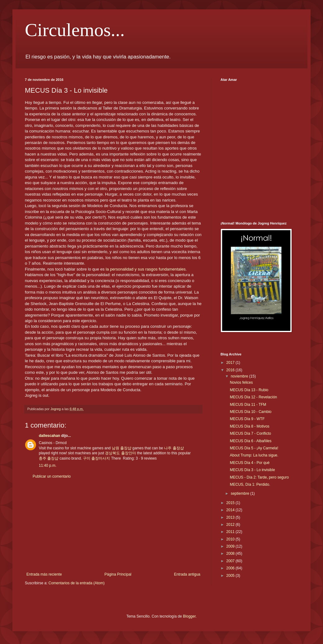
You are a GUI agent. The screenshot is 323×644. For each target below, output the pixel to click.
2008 (231, 554)
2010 (231, 539)
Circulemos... (75, 30)
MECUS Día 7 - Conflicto (250, 433)
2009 (231, 546)
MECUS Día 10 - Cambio (251, 412)
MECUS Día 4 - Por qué (250, 463)
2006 (231, 568)
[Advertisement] (113, 526)
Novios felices (241, 382)
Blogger (189, 616)
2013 (231, 517)
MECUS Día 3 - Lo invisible (252, 470)
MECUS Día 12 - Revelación (253, 397)
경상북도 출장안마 (120, 453)
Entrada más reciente (44, 574)
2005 (231, 576)
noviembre (240, 376)
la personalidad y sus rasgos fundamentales (146, 269)
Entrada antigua (187, 574)
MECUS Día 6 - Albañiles (251, 441)
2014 (231, 510)
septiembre (241, 493)
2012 (231, 525)
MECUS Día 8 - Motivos (250, 426)
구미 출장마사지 (96, 458)
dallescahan (50, 436)
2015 (231, 503)
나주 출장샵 (174, 448)
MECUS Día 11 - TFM (248, 405)
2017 (231, 363)
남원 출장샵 (122, 448)
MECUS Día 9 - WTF (247, 419)
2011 (231, 532)
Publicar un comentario (52, 476)
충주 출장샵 (49, 458)
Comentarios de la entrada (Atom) (77, 583)
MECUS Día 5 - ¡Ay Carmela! (254, 448)
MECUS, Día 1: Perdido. (250, 484)
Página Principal (118, 574)
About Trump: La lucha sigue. (254, 455)
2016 (231, 370)
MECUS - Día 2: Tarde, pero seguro (259, 477)
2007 (231, 561)
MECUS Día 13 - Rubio (249, 390)
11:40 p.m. (48, 466)
